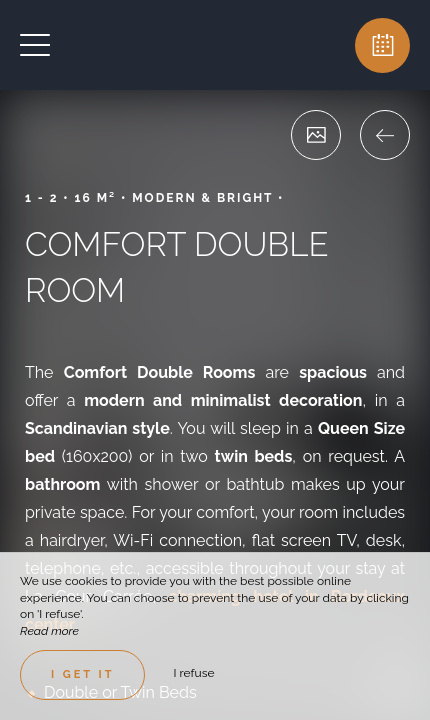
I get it (82, 674)
